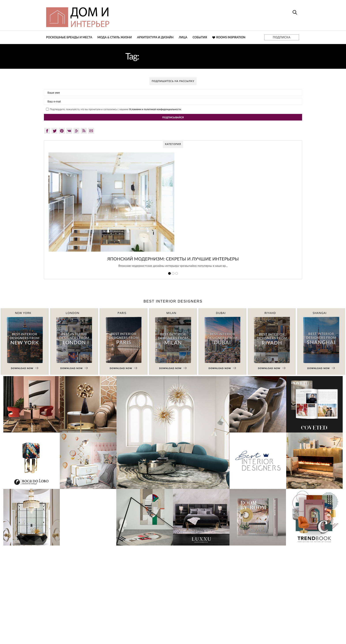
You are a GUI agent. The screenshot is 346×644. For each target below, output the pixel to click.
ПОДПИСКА (282, 37)
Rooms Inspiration (229, 37)
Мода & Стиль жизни (115, 37)
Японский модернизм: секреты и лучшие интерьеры (173, 259)
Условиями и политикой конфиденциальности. (155, 109)
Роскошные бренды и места (69, 37)
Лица (183, 37)
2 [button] (173, 273)
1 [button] (169, 273)
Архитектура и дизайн (155, 37)
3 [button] (177, 273)
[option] (173, 212)
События (200, 37)
